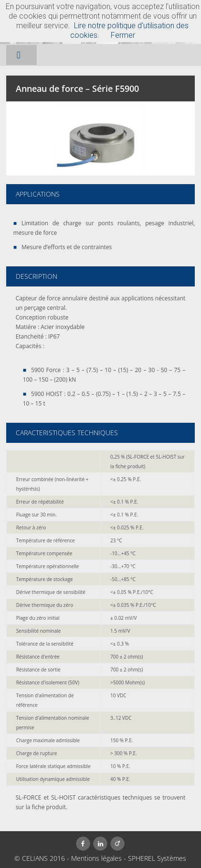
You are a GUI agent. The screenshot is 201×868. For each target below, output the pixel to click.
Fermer (123, 35)
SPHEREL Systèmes (157, 858)
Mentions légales (96, 858)
